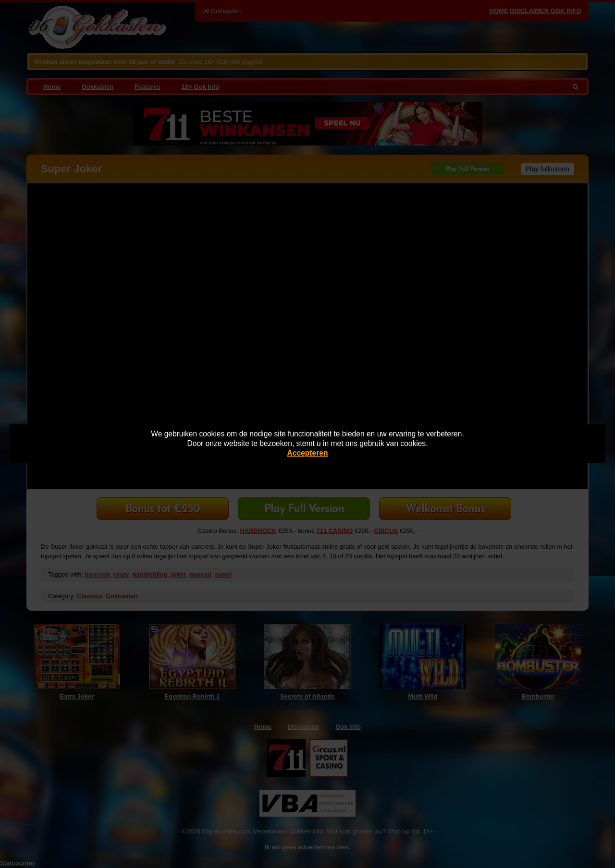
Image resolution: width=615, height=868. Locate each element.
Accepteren (308, 453)
